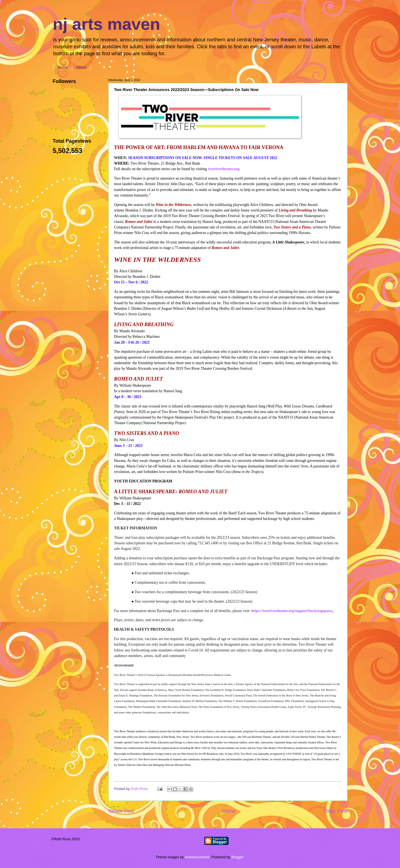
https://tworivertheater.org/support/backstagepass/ (292, 611)
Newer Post (121, 811)
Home (63, 67)
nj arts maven (107, 24)
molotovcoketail (197, 857)
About (81, 67)
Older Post (335, 811)
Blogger (237, 857)
